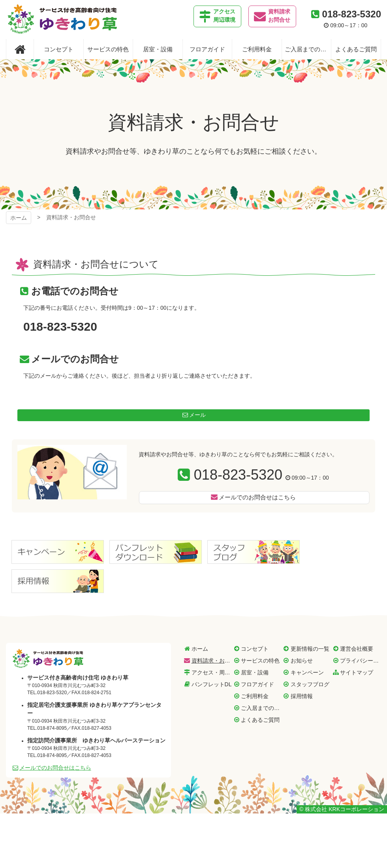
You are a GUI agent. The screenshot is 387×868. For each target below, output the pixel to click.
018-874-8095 (52, 728)
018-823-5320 (352, 14)
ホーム (19, 218)
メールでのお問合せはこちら (257, 497)
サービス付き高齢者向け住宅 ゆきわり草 (62, 20)
